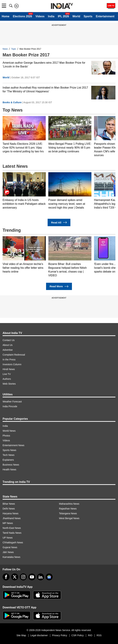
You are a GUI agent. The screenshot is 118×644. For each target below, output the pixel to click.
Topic (14, 49)
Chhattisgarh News (13, 542)
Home (6, 16)
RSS (99, 635)
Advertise (8, 350)
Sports (88, 16)
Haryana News (11, 513)
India (51, 16)
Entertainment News (13, 445)
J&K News (8, 552)
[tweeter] (15, 577)
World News (9, 431)
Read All (59, 222)
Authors (7, 379)
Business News (11, 465)
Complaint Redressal (14, 355)
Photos (6, 436)
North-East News (12, 528)
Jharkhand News (12, 518)
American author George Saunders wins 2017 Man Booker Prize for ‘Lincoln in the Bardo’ (44, 65)
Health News (9, 470)
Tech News (8, 455)
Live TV (7, 374)
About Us (8, 345)
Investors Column (12, 364)
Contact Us (9, 340)
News (5, 49)
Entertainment (105, 16)
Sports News (9, 450)
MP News (8, 523)
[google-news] (49, 577)
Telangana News (68, 513)
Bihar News (9, 504)
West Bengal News (69, 518)
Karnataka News (11, 557)
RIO (90, 635)
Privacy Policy (60, 635)
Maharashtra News (69, 504)
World (76, 16)
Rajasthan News (68, 509)
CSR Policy (78, 635)
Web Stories (9, 384)
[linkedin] (41, 577)
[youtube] (32, 577)
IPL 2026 (63, 16)
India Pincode (10, 406)
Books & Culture (12, 102)
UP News (8, 538)
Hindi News (9, 369)
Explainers (8, 460)
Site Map (21, 635)
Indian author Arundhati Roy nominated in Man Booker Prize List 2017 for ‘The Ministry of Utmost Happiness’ (45, 89)
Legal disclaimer (39, 635)
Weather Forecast (12, 402)
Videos (40, 16)
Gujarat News (10, 547)
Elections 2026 (22, 16)
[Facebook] (6, 577)
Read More (59, 286)
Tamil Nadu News (12, 533)
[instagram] (23, 577)
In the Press (9, 360)
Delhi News (9, 509)
